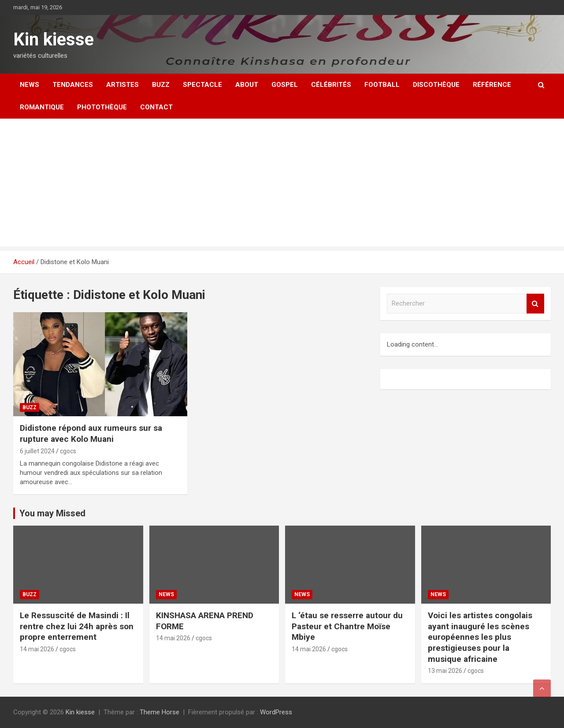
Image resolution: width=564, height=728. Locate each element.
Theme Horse (160, 712)
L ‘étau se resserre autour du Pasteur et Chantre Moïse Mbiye (347, 626)
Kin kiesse (54, 39)
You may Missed (52, 513)
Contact (156, 107)
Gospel (285, 85)
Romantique (42, 107)
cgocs (68, 451)
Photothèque (102, 107)
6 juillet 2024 (37, 451)
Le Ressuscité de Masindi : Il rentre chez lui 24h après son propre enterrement (77, 626)
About (247, 85)
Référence (492, 85)
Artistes (122, 85)
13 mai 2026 (445, 671)
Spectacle (202, 85)
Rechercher (535, 304)
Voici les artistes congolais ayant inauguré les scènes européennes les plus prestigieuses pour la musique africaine (480, 637)
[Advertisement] (282, 185)
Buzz (161, 85)
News (30, 85)
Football (382, 85)
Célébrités (331, 85)
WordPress (276, 712)
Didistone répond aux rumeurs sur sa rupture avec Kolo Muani (91, 433)
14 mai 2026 (37, 649)
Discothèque (436, 85)
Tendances (73, 85)
